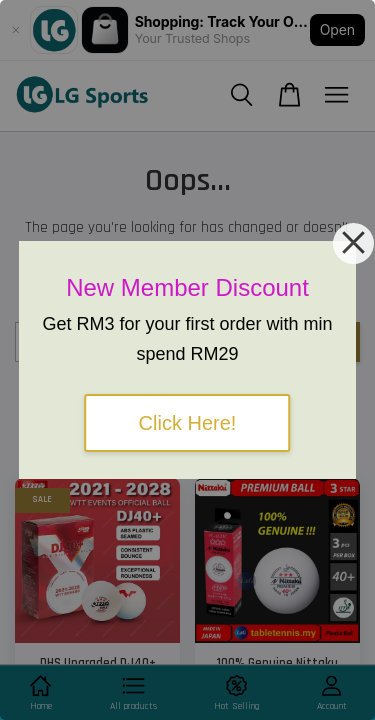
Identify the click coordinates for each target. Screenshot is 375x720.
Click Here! (188, 423)
